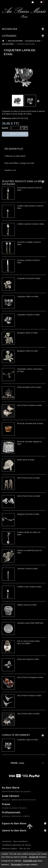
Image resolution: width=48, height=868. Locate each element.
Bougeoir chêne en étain (28, 351)
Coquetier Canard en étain (28, 315)
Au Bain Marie (11, 788)
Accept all (33, 857)
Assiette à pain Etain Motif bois (30, 623)
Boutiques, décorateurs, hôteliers (16, 816)
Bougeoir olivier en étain (27, 333)
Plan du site (25, 849)
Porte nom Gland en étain (28, 659)
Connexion (33, 2)
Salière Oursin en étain (27, 605)
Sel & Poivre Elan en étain (28, 714)
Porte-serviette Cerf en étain (29, 387)
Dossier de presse (10, 808)
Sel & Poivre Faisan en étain (29, 695)
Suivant (38, 101)
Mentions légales (10, 849)
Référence (7, 118)
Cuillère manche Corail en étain (31, 224)
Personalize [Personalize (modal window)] (16, 864)
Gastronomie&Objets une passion (16, 791)
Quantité (5, 128)
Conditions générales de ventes (16, 845)
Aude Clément (11, 796)
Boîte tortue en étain (26, 460)
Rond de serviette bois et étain (30, 423)
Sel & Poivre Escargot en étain (30, 677)
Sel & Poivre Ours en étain (28, 478)
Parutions (22, 808)
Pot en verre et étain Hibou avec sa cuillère (29, 642)
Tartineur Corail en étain (27, 568)
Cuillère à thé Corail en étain (29, 587)
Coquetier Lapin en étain (28, 740)
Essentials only (30, 861)
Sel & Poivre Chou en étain (29, 496)
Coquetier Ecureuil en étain (29, 278)
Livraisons (7, 841)
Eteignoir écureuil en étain (28, 514)
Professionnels (11, 812)
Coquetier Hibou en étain (28, 296)
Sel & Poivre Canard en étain (30, 405)
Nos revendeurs (21, 841)
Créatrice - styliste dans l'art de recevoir (19, 800)
